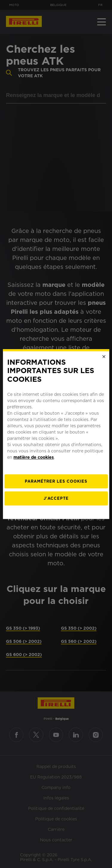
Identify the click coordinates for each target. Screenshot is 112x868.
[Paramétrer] (56, 481)
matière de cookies (34, 457)
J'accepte (56, 498)
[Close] (104, 357)
